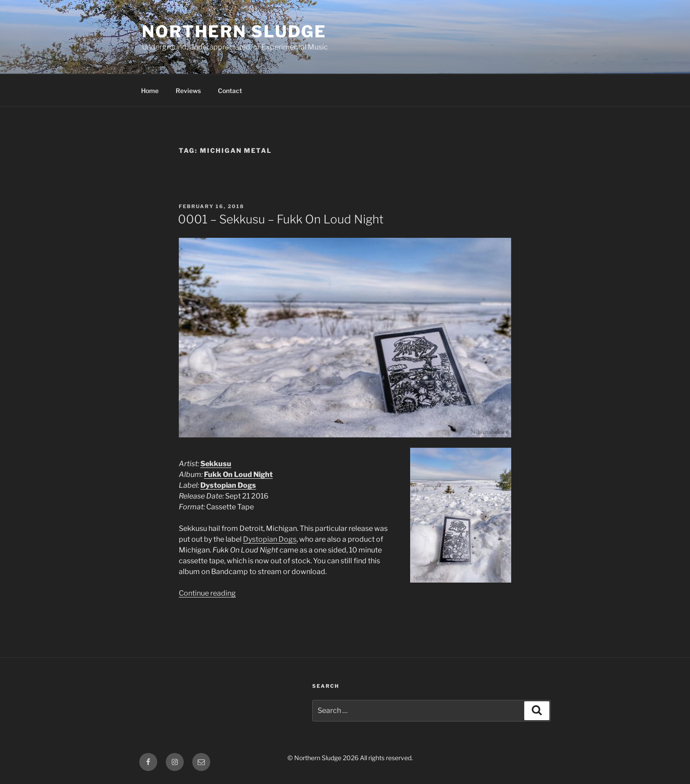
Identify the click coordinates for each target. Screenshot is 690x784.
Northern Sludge (234, 31)
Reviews (188, 91)
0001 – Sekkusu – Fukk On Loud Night (281, 219)
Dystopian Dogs (270, 539)
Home (150, 91)
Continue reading (207, 593)
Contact (230, 91)
